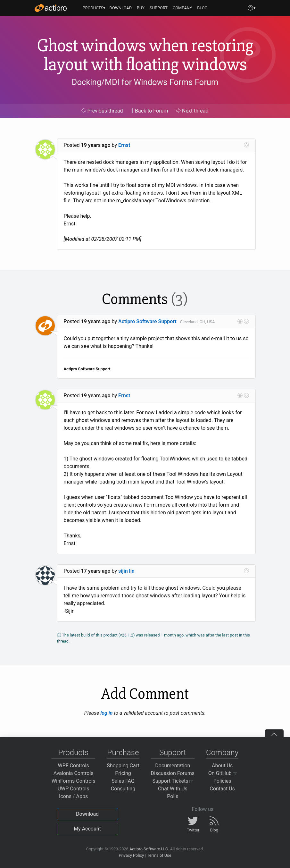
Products (74, 753)
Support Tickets (173, 781)
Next (192, 111)
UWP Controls (74, 789)
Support (173, 753)
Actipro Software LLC (149, 849)
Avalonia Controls (74, 773)
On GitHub (222, 773)
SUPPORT (159, 8)
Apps (82, 796)
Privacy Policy (131, 855)
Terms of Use (159, 855)
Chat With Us (173, 789)
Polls (173, 796)
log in (106, 713)
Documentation (173, 766)
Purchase (123, 753)
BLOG (202, 8)
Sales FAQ (123, 781)
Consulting (123, 789)
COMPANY (182, 8)
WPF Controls (74, 766)
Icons (65, 796)
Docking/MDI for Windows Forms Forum (145, 82)
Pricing (123, 773)
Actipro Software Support (147, 321)
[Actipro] (51, 8)
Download (87, 814)
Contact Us (222, 789)
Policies (222, 781)
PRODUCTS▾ (94, 8)
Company (222, 753)
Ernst (124, 145)
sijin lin (126, 571)
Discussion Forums (173, 773)
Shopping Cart (123, 766)
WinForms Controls (74, 781)
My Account (87, 829)
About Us (222, 766)
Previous (102, 111)
